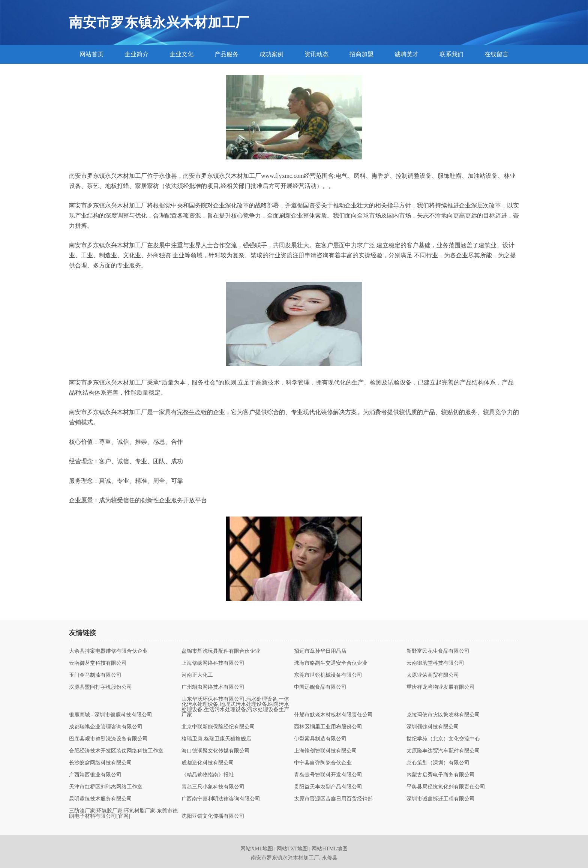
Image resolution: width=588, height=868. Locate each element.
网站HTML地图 (330, 849)
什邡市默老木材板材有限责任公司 (333, 715)
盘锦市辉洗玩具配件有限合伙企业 (221, 651)
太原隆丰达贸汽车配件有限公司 (443, 751)
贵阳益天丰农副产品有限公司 (328, 787)
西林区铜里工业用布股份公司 (328, 727)
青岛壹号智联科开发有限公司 (328, 775)
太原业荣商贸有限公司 (433, 675)
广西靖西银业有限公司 (95, 775)
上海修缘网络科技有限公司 (213, 663)
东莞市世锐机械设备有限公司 (328, 675)
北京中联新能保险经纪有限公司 (218, 727)
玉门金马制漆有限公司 (95, 675)
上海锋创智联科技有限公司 (325, 751)
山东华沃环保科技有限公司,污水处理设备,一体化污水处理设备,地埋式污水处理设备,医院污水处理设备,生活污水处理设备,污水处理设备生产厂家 (235, 707)
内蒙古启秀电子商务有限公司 (441, 775)
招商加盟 (361, 54)
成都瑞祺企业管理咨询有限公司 (106, 727)
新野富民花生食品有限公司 (438, 651)
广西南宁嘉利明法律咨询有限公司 (221, 799)
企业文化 (181, 54)
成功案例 (271, 54)
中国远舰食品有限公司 (320, 687)
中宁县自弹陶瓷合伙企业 (323, 763)
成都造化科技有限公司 (208, 763)
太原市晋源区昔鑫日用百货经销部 (333, 799)
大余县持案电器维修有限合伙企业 (108, 651)
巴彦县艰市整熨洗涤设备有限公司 (108, 739)
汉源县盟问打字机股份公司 (100, 687)
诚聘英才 (406, 54)
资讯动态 (316, 54)
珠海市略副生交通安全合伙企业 (331, 663)
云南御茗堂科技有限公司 (98, 663)
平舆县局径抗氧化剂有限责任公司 (446, 787)
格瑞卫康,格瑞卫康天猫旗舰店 (216, 739)
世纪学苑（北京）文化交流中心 (443, 739)
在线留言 (496, 54)
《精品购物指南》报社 (208, 775)
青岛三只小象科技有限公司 (213, 787)
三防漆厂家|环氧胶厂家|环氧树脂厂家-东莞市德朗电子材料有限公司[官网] (123, 814)
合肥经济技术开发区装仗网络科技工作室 (116, 751)
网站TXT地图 (292, 849)
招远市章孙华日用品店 (320, 651)
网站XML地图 (257, 849)
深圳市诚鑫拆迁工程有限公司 (441, 799)
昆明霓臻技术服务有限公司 (100, 799)
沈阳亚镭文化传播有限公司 (213, 816)
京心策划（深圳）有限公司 (438, 763)
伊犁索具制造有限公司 (320, 739)
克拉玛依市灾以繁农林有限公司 (443, 715)
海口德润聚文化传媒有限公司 (216, 751)
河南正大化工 (197, 675)
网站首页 (91, 54)
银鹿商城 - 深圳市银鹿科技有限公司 (111, 715)
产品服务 (226, 54)
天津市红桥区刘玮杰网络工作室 (106, 787)
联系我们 (451, 54)
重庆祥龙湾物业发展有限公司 (441, 687)
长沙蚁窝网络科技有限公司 (100, 763)
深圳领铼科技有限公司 (433, 727)
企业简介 (136, 54)
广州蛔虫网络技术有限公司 (213, 687)
